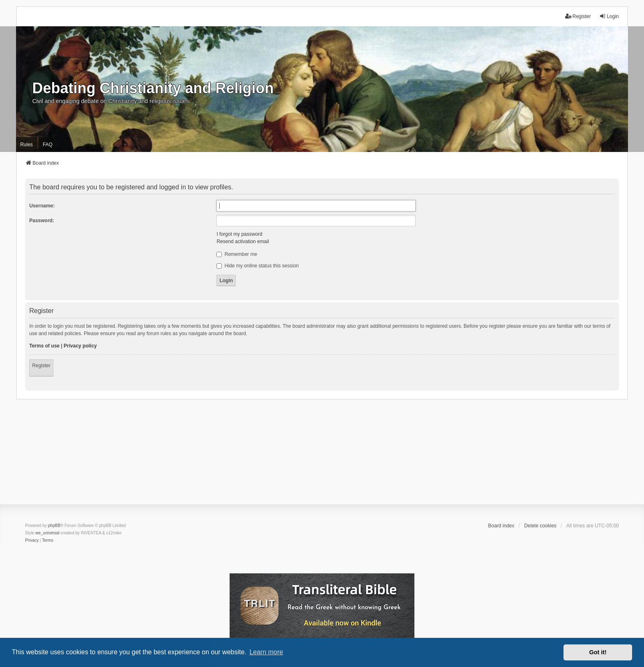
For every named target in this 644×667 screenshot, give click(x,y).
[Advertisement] (322, 457)
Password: (42, 221)
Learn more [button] (266, 652)
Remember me (237, 254)
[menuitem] (32, 540)
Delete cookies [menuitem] (540, 526)
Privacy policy (80, 346)
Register (41, 366)
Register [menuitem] (578, 16)
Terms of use (44, 346)
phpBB (54, 526)
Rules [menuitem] (26, 145)
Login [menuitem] (609, 16)
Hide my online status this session (258, 266)
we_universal (47, 533)
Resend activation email (243, 241)
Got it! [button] (598, 652)
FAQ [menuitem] (48, 145)
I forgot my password (239, 234)
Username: (42, 206)
